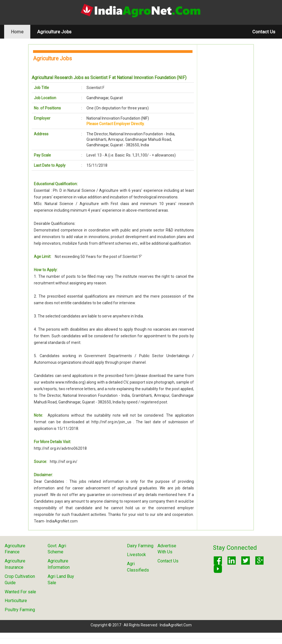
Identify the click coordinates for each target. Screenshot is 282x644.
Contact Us (264, 32)
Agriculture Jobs (54, 32)
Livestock (136, 555)
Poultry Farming (20, 610)
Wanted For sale (20, 592)
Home (21, 32)
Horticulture (16, 601)
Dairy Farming (140, 546)
